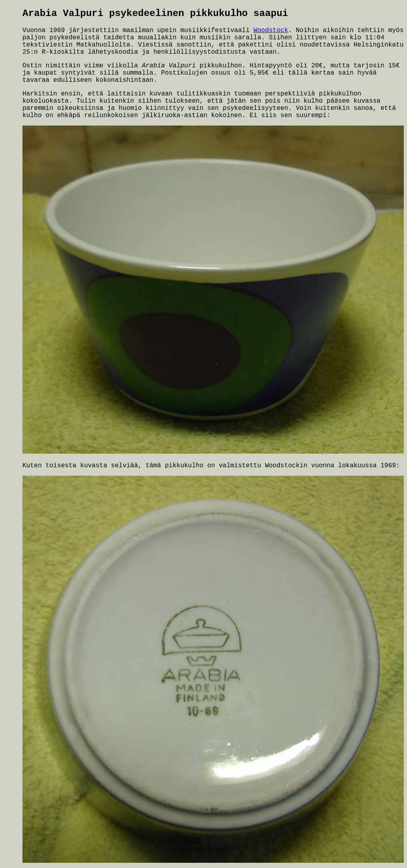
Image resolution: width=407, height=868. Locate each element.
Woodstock (271, 30)
